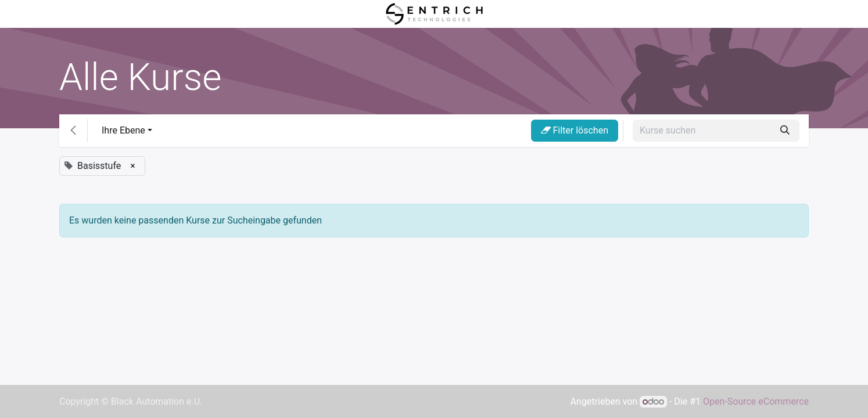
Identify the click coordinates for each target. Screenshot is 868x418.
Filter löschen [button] (575, 130)
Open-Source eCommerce (756, 401)
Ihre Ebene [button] (123, 130)
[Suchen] (785, 131)
